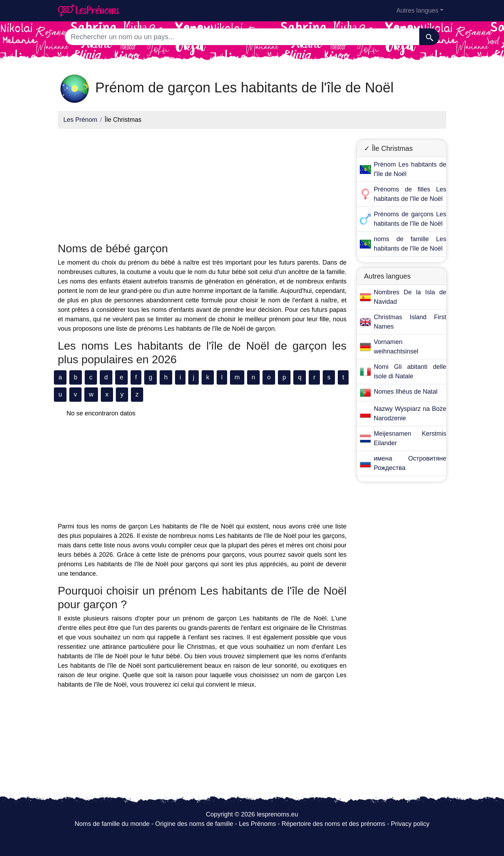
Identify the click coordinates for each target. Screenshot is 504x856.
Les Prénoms (257, 824)
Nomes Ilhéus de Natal (406, 392)
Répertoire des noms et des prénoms (334, 824)
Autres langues (417, 10)
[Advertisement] (202, 183)
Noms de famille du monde (112, 824)
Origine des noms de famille (194, 824)
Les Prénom (80, 120)
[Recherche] (429, 37)
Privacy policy (410, 824)
